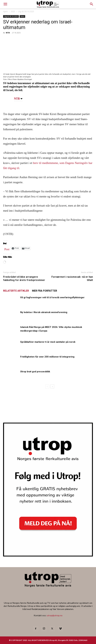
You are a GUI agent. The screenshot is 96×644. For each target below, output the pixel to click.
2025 (13, 11)
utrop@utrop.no (55, 615)
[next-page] (52, 386)
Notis (22, 16)
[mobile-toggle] (5, 4)
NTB (8, 33)
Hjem (5, 11)
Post (7, 249)
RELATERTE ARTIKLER (16, 291)
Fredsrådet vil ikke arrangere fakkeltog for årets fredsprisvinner (24, 278)
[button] (92, 4)
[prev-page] (47, 386)
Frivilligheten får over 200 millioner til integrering (47, 357)
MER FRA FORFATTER (45, 291)
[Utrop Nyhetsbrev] (48, 556)
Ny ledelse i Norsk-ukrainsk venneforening (44, 312)
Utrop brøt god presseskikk (35, 372)
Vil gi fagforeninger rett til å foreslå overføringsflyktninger (52, 297)
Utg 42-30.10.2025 (26, 11)
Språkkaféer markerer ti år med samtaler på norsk (48, 342)
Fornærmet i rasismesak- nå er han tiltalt (72, 278)
